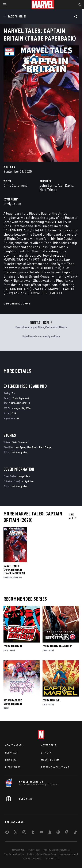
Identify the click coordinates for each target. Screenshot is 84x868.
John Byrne (48, 185)
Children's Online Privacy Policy (42, 854)
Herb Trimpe (48, 190)
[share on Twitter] (16, 833)
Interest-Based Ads (33, 858)
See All (73, 516)
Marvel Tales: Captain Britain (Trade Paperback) (14, 570)
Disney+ (46, 753)
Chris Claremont (15, 185)
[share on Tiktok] (75, 833)
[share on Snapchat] (50, 833)
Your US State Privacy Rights (57, 850)
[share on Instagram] (24, 833)
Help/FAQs (12, 753)
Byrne (16, 577)
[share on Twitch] (67, 833)
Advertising (49, 745)
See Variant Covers (17, 303)
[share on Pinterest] (58, 833)
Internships (13, 767)
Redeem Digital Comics (55, 767)
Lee (21, 577)
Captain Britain (13, 646)
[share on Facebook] (7, 833)
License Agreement (69, 854)
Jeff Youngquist (19, 452)
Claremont (8, 577)
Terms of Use (18, 850)
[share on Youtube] (41, 833)
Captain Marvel (52, 700)
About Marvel (14, 745)
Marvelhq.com (50, 760)
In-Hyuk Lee (12, 204)
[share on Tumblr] (33, 833)
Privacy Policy (34, 850)
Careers (11, 760)
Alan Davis (65, 185)
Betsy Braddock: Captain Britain (13, 702)
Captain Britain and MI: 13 (57, 646)
